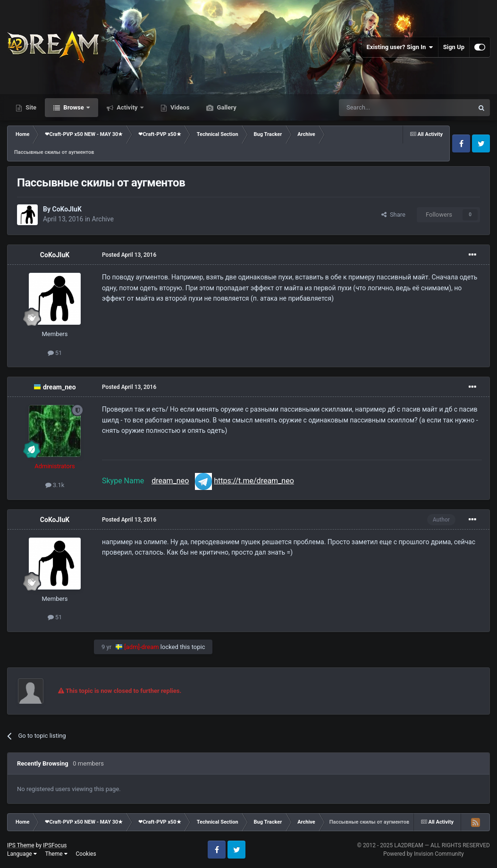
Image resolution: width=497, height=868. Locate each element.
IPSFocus (55, 845)
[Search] (384, 108)
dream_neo (59, 387)
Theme (56, 854)
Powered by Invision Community (424, 854)
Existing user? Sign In (400, 47)
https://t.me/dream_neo (254, 481)
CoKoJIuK (67, 209)
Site (30, 107)
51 (55, 353)
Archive (103, 219)
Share (393, 215)
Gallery (226, 107)
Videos (179, 107)
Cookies (86, 854)
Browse (74, 107)
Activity (127, 107)
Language (22, 854)
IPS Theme (21, 845)
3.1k (55, 485)
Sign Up (454, 47)
